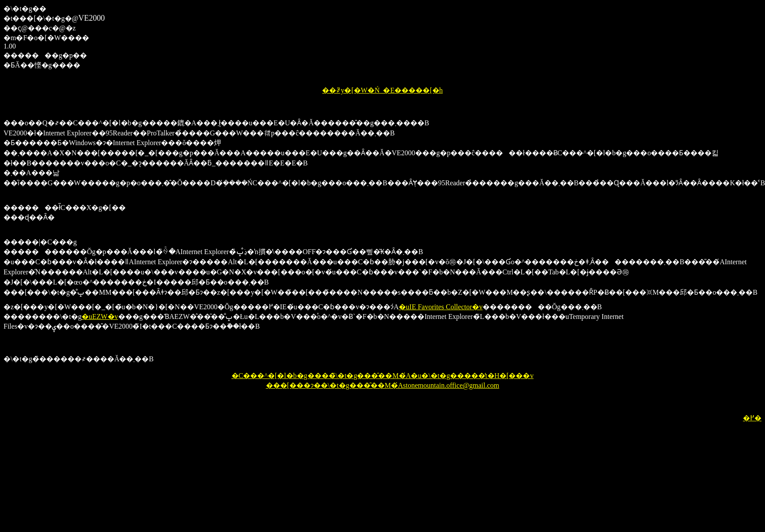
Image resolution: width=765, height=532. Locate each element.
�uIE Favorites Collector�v (441, 307)
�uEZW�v (100, 317)
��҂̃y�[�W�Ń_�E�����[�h (382, 90)
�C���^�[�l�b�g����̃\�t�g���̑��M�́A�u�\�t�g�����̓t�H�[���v (383, 376)
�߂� (752, 418)
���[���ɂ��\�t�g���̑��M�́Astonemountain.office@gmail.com (383, 385)
